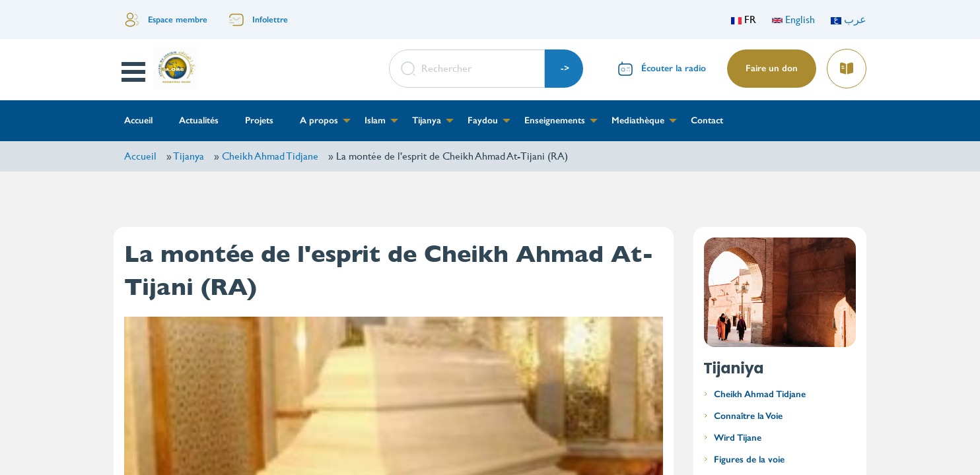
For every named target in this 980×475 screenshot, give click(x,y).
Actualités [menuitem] (199, 120)
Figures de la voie (749, 459)
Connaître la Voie (748, 416)
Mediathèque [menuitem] (638, 120)
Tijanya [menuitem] (427, 120)
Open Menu (135, 72)
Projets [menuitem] (259, 120)
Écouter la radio (674, 68)
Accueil (140, 156)
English (793, 19)
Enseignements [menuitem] (555, 120)
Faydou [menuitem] (483, 120)
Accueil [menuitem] (138, 120)
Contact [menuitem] (707, 120)
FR (744, 19)
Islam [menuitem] (375, 120)
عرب (849, 19)
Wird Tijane (738, 438)
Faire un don (772, 68)
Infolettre (270, 19)
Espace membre (178, 19)
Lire (846, 64)
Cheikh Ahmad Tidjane (270, 156)
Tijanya (189, 156)
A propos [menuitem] (319, 120)
